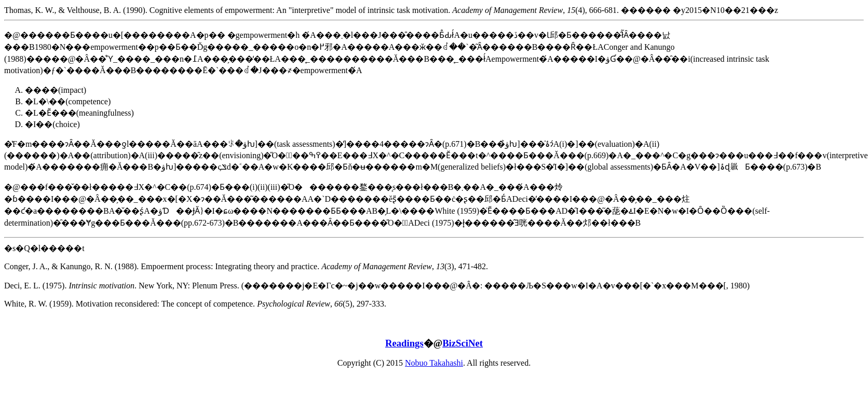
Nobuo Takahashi (434, 363)
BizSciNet (463, 343)
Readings (404, 343)
